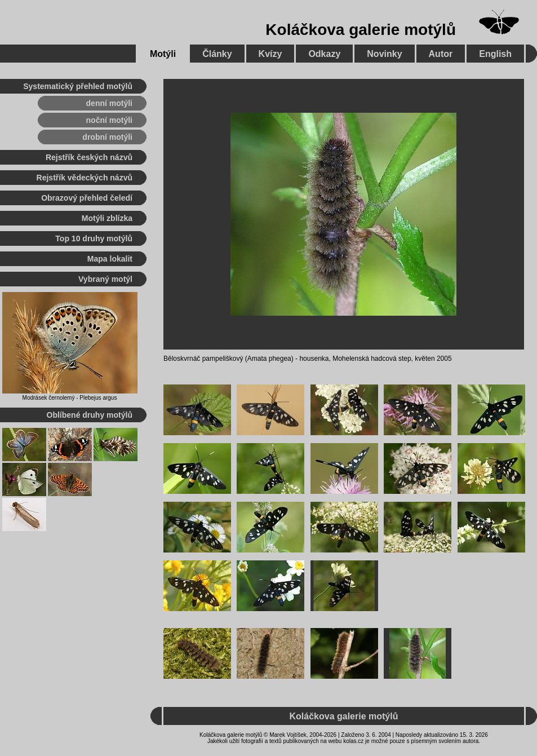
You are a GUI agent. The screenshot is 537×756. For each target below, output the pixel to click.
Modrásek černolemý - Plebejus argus (70, 398)
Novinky (384, 54)
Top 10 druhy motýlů (94, 238)
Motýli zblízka (107, 218)
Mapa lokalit (110, 259)
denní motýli (109, 103)
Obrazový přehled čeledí (87, 198)
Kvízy (270, 54)
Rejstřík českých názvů (89, 157)
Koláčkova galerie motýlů (361, 30)
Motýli (163, 54)
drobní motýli (107, 137)
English (495, 54)
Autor (441, 54)
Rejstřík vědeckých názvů (85, 178)
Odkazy (324, 54)
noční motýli (109, 120)
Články (217, 54)
